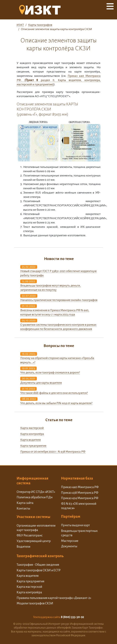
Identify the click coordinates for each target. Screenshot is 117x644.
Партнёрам (71, 517)
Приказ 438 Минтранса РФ (80, 493)
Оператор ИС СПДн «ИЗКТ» (36, 492)
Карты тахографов (40, 25)
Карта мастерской (32, 428)
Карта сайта (25, 503)
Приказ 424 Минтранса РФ (80, 498)
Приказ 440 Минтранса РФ (80, 487)
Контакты (23, 508)
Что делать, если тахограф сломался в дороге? (50, 372)
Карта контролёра (32, 434)
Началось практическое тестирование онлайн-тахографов (59, 300)
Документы (69, 546)
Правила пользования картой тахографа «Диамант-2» (54, 598)
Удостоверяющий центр (34, 541)
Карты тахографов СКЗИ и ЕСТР (39, 570)
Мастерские (70, 541)
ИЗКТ (20, 25)
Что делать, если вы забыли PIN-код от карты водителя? (56, 403)
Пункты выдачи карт (75, 525)
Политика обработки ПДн (35, 497)
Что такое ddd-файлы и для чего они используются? (54, 393)
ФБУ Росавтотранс (30, 535)
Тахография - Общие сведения (38, 565)
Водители (23, 547)
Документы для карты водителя (41, 383)
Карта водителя (31, 440)
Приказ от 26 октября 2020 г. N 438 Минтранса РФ (53, 452)
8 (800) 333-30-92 (72, 617)
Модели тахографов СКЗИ (35, 603)
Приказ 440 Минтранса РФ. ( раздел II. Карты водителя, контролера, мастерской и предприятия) (59, 80)
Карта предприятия (33, 446)
